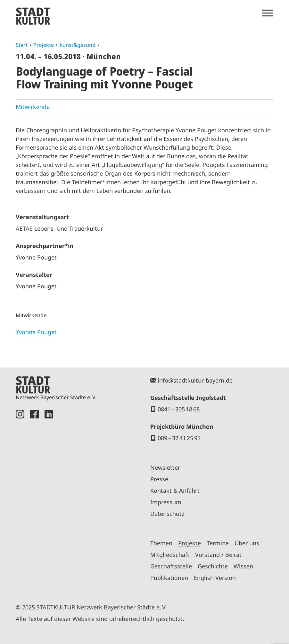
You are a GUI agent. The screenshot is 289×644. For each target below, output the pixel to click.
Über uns (247, 543)
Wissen (243, 566)
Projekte (44, 45)
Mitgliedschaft (170, 555)
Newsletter (165, 467)
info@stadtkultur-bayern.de (195, 380)
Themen (161, 543)
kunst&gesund (78, 45)
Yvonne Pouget (36, 332)
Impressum (166, 502)
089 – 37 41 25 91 (179, 438)
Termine (218, 543)
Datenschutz (167, 514)
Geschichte (213, 566)
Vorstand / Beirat (218, 555)
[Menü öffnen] (268, 13)
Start (22, 45)
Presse (159, 479)
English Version (215, 578)
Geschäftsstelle (171, 566)
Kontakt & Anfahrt (175, 491)
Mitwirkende (33, 107)
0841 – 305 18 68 (179, 409)
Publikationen (169, 578)
